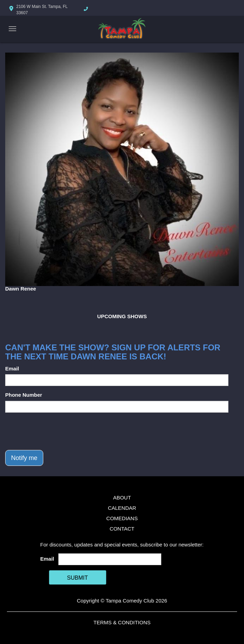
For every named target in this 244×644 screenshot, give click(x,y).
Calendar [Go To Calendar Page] (122, 508)
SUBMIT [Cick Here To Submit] (78, 578)
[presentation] (58, 431)
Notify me (24, 458)
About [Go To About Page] (122, 498)
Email (12, 369)
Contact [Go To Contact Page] (122, 529)
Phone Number (24, 395)
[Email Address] (110, 559)
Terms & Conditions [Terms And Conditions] (122, 622)
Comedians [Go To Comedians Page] (122, 518)
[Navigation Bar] (12, 29)
